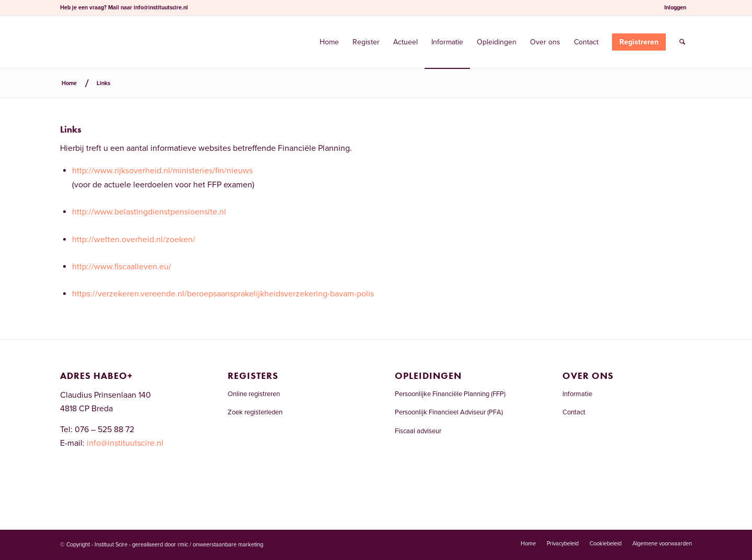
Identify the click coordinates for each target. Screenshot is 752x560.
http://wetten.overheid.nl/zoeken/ (134, 240)
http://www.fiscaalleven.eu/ (122, 267)
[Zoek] (682, 42)
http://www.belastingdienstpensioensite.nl (149, 212)
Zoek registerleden (255, 412)
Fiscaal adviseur (418, 431)
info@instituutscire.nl (161, 8)
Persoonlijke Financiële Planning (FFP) (450, 394)
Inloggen (675, 8)
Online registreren (254, 394)
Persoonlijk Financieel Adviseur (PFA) (449, 412)
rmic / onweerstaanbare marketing (220, 545)
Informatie (577, 394)
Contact (574, 412)
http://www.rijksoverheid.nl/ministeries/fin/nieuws (162, 171)
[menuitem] (675, 8)
